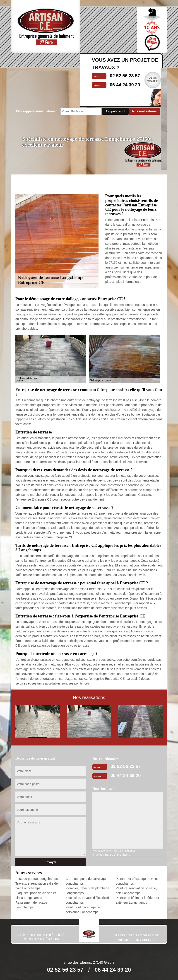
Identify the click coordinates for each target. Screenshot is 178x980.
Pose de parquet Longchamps (37, 879)
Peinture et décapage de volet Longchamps (137, 881)
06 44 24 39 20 (126, 775)
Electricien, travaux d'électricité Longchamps (87, 900)
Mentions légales (41, 939)
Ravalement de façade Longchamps (31, 905)
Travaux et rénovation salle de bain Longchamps (37, 886)
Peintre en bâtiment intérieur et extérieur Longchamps (137, 900)
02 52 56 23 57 (126, 766)
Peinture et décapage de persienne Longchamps (83, 910)
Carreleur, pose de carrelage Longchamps (85, 881)
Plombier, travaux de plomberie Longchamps (87, 891)
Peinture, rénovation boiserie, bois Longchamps (136, 891)
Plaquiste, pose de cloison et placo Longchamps (36, 895)
